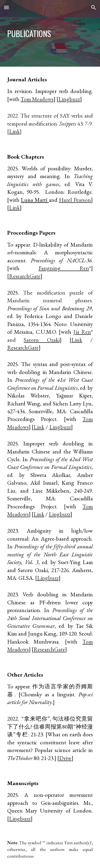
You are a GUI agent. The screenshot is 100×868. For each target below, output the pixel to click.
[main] (50, 33)
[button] (6, 7)
